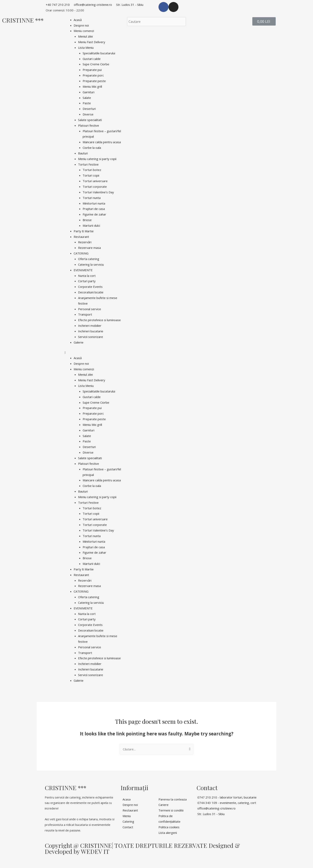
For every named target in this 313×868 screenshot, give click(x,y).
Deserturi (89, 109)
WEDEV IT (95, 851)
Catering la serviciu (91, 264)
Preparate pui (92, 70)
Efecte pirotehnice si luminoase (99, 320)
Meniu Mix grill (92, 86)
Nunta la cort (87, 276)
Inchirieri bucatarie (91, 331)
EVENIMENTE (83, 270)
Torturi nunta (92, 198)
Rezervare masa (89, 248)
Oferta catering (89, 259)
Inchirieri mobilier (90, 326)
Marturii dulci (91, 225)
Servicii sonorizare (91, 337)
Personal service (90, 309)
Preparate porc (93, 75)
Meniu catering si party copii (97, 159)
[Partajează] (25, 860)
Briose (87, 220)
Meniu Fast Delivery (92, 42)
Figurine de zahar (94, 214)
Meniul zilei (85, 36)
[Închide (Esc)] (8, 860)
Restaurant (81, 237)
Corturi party (87, 281)
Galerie (79, 342)
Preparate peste (94, 81)
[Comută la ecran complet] (42, 860)
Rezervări (85, 242)
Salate (87, 98)
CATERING (81, 253)
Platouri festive (89, 125)
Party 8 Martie (84, 231)
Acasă (78, 20)
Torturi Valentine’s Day (98, 192)
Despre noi (81, 25)
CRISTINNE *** (23, 20)
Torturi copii (91, 175)
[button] (94, 353)
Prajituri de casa (94, 209)
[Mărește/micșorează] (58, 860)
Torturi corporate (95, 187)
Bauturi (83, 153)
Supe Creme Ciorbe (96, 64)
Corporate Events (90, 287)
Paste (87, 103)
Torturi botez (92, 170)
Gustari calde (92, 59)
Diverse (88, 114)
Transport (85, 314)
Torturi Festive (88, 164)
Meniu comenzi (84, 31)
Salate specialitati (90, 120)
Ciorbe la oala (92, 148)
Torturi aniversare (95, 181)
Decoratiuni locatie (91, 292)
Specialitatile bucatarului (99, 53)
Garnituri (89, 92)
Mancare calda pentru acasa (102, 142)
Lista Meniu (86, 48)
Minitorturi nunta (94, 203)
